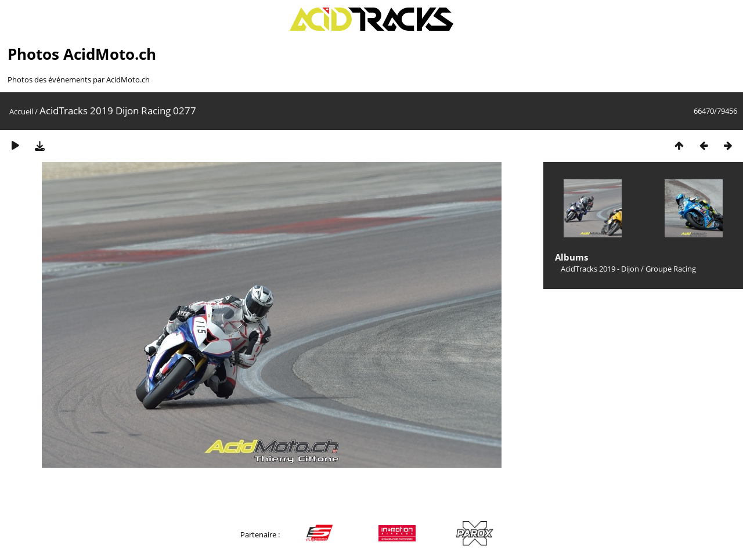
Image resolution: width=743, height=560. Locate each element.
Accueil (21, 111)
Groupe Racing (671, 269)
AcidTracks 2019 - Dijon (600, 269)
